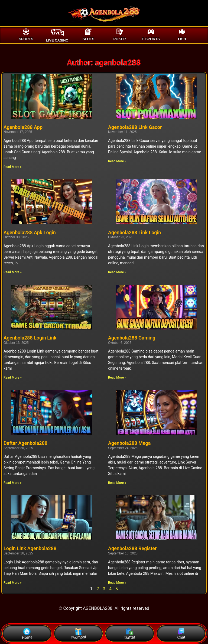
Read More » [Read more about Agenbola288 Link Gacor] (117, 161)
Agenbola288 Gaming (132, 338)
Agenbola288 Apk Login (30, 232)
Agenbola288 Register (132, 548)
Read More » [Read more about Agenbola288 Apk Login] (13, 272)
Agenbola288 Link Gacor (135, 127)
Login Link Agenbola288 (30, 548)
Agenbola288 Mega (129, 443)
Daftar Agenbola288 (25, 443)
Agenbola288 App (23, 127)
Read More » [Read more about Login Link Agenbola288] (13, 583)
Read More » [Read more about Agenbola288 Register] (117, 583)
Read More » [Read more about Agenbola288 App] (13, 167)
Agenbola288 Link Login (134, 232)
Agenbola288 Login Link (30, 338)
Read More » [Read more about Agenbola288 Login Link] (13, 377)
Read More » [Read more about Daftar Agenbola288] (13, 483)
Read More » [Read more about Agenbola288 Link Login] (117, 272)
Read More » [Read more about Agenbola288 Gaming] (117, 377)
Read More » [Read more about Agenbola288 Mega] (117, 483)
